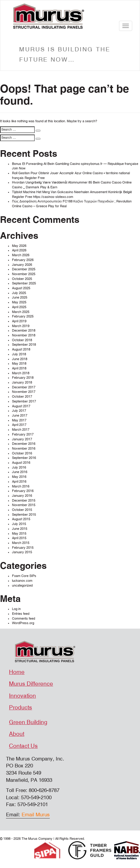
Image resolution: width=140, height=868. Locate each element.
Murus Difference (31, 684)
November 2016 (24, 449)
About (17, 734)
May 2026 (19, 246)
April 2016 (19, 482)
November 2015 (24, 505)
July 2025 (19, 293)
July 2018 (19, 354)
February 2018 (23, 378)
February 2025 (23, 316)
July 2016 (19, 467)
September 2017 (24, 401)
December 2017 (24, 387)
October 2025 (22, 279)
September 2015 (24, 515)
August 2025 (21, 288)
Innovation (22, 696)
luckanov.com (22, 581)
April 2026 (19, 250)
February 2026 (23, 260)
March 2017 (21, 430)
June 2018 (20, 359)
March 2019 (21, 326)
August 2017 (21, 406)
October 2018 (22, 340)
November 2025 (24, 274)
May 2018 (19, 364)
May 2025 (19, 302)
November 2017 (24, 392)
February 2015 (23, 548)
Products (21, 708)
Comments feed (24, 619)
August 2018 (21, 349)
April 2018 (19, 368)
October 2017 (22, 397)
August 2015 (21, 519)
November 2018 (24, 335)
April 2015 (19, 538)
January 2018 (22, 382)
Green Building (28, 722)
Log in (16, 609)
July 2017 (19, 411)
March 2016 (21, 486)
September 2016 (24, 458)
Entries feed (21, 614)
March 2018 (21, 373)
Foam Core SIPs (24, 576)
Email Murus (36, 815)
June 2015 (20, 529)
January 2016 (22, 496)
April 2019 (19, 321)
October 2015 (22, 510)
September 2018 (24, 345)
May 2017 (19, 420)
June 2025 (20, 297)
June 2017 (20, 416)
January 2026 (22, 265)
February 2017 (23, 434)
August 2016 (21, 463)
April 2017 (19, 425)
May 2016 (19, 477)
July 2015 (19, 524)
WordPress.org (23, 623)
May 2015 (19, 534)
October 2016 (22, 453)
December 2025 (24, 269)
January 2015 (22, 552)
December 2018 (24, 331)
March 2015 (21, 543)
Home (17, 672)
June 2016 (20, 472)
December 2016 (24, 444)
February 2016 (23, 491)
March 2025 (21, 312)
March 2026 (21, 255)
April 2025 (19, 307)
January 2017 (22, 439)
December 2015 (24, 501)
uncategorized (22, 586)
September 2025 (24, 283)
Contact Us (23, 746)
